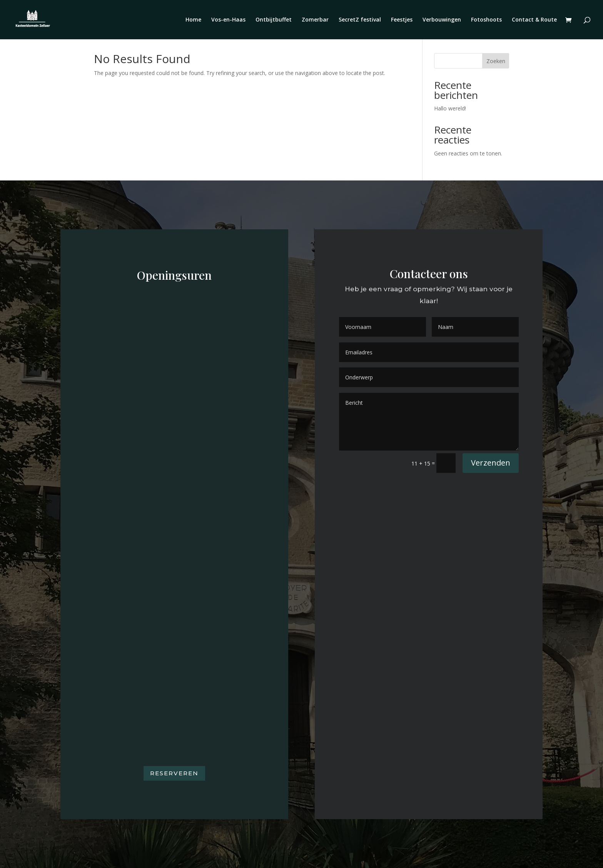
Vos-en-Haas (228, 20)
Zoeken (496, 61)
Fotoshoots (486, 20)
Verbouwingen (442, 20)
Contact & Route (534, 20)
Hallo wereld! (450, 108)
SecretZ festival (360, 20)
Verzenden (491, 463)
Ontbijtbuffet (274, 20)
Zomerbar (315, 20)
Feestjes (402, 20)
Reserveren (174, 773)
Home (193, 20)
